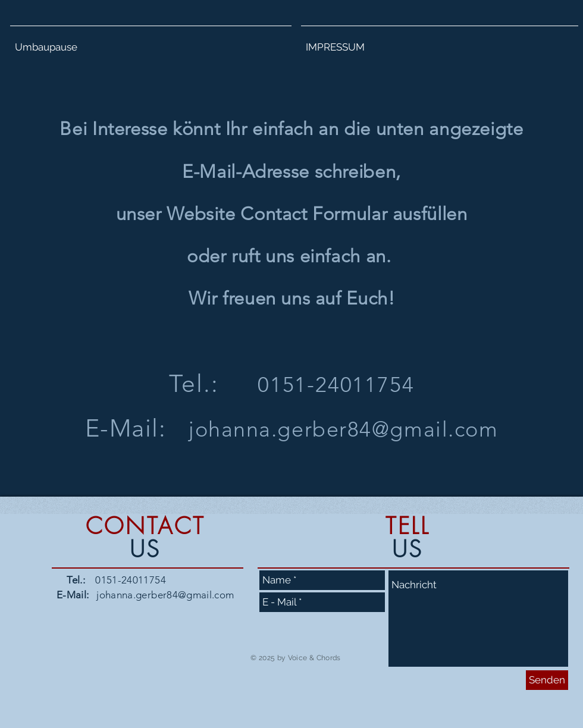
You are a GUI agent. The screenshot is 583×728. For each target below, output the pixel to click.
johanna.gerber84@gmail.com (343, 429)
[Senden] (547, 680)
